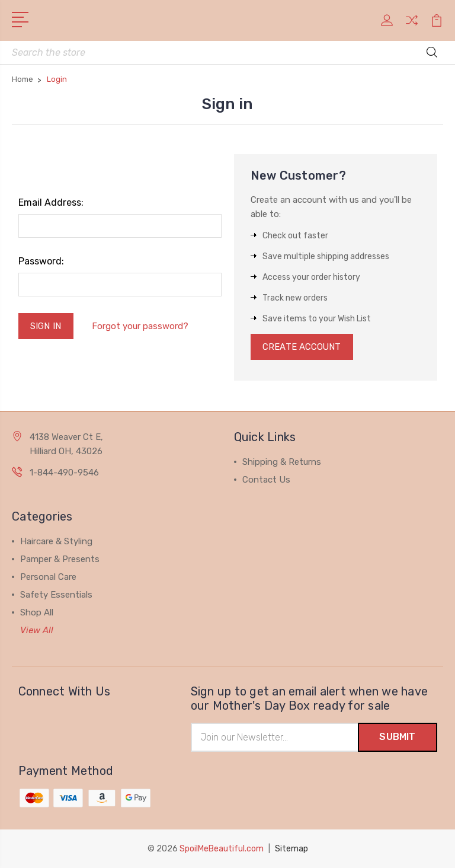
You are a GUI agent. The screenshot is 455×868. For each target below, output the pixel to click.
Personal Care (48, 577)
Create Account (302, 347)
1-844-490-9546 (64, 473)
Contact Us (266, 480)
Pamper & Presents (60, 560)
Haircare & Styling (56, 542)
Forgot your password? (140, 326)
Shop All (37, 613)
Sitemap (291, 849)
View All (37, 631)
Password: (41, 262)
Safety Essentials (56, 595)
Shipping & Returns (282, 462)
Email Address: (51, 203)
